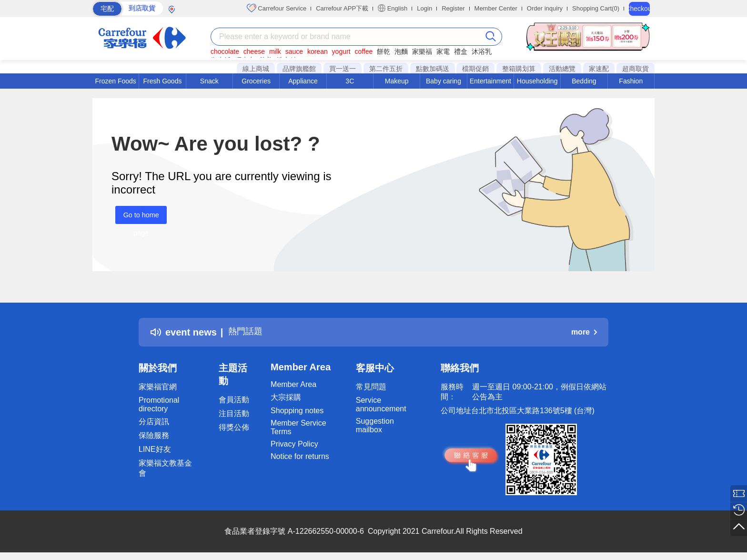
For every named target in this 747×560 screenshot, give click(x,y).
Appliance (303, 81)
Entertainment (490, 81)
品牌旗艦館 (299, 69)
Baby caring (444, 81)
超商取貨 (636, 69)
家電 (443, 51)
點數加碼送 (433, 69)
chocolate (225, 51)
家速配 (599, 69)
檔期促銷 (475, 69)
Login (424, 8)
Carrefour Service (277, 8)
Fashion (631, 81)
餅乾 (384, 51)
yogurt (341, 51)
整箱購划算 (519, 69)
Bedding (584, 81)
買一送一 (343, 69)
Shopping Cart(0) (596, 8)
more (584, 332)
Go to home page (137, 218)
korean (318, 51)
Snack (209, 81)
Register (453, 8)
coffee (363, 51)
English (393, 8)
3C (350, 81)
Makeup (397, 81)
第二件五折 (386, 69)
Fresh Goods (163, 81)
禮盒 (461, 51)
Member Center (496, 8)
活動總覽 (562, 69)
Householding (537, 81)
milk (275, 51)
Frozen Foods (115, 81)
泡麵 (401, 51)
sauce (294, 51)
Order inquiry (545, 8)
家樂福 (422, 51)
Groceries (256, 81)
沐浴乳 (482, 51)
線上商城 (256, 69)
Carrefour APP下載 (342, 8)
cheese (254, 51)
